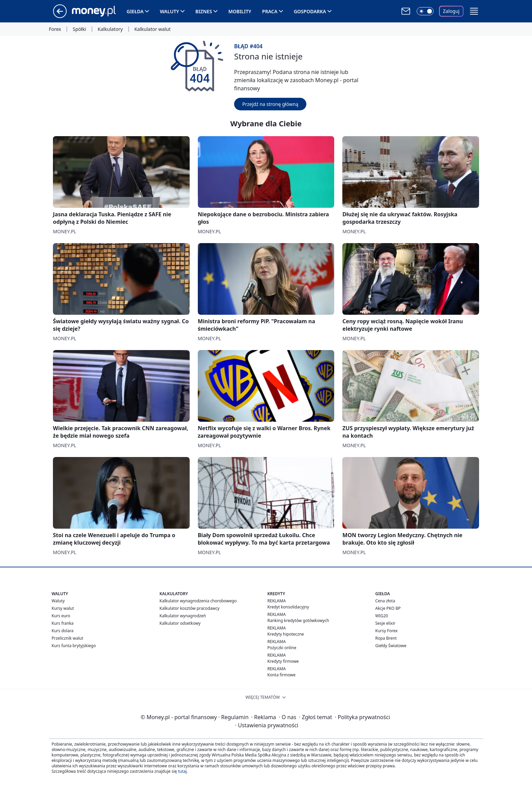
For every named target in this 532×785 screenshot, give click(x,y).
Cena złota (385, 601)
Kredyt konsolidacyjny (288, 607)
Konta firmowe (281, 675)
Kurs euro (61, 616)
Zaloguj (451, 11)
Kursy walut (63, 608)
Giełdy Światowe (391, 646)
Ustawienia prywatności (267, 725)
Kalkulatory (110, 29)
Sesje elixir (385, 623)
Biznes (204, 11)
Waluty (169, 11)
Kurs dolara (63, 631)
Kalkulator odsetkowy (180, 623)
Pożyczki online (282, 648)
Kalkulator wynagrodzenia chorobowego (198, 601)
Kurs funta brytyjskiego (74, 646)
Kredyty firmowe (283, 661)
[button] (474, 11)
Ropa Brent (386, 638)
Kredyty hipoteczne (286, 634)
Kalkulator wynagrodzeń (183, 616)
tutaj (182, 771)
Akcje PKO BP (388, 608)
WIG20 (382, 616)
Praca (270, 11)
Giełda (135, 11)
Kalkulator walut (153, 29)
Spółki (79, 29)
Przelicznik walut (67, 638)
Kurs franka (63, 623)
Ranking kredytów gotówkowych (298, 620)
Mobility (240, 11)
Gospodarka (310, 11)
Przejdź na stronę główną (270, 104)
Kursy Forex (386, 631)
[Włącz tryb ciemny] (425, 11)
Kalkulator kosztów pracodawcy (189, 608)
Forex (55, 29)
